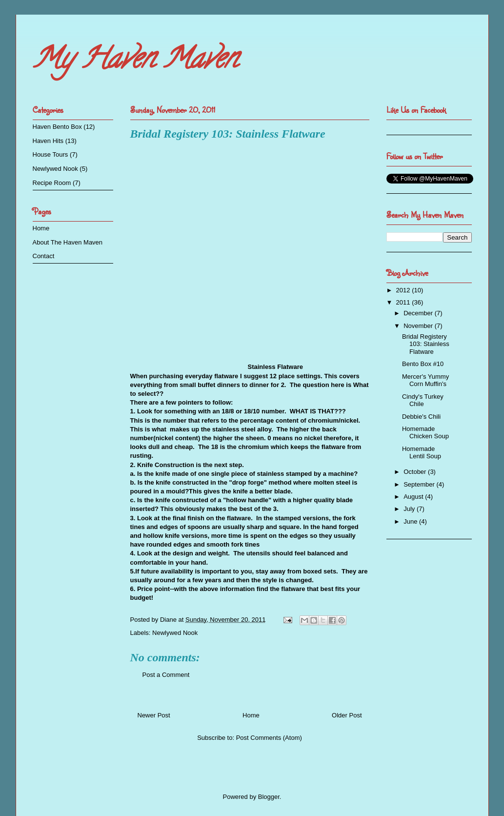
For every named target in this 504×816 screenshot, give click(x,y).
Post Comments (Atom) (269, 738)
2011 (404, 302)
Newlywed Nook (175, 633)
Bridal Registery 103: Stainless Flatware (426, 344)
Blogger (269, 797)
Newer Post (154, 715)
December (419, 313)
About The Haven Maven (68, 242)
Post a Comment (166, 675)
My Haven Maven (135, 61)
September (420, 484)
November (419, 326)
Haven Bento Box (57, 127)
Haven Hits (48, 141)
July (410, 509)
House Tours (50, 154)
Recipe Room (52, 183)
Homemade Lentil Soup (422, 453)
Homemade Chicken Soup (425, 433)
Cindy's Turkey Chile (423, 400)
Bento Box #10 (423, 364)
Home (251, 715)
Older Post (347, 715)
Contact (44, 256)
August (414, 497)
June (411, 521)
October (416, 472)
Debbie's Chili (421, 417)
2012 (404, 290)
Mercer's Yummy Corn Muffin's (425, 380)
